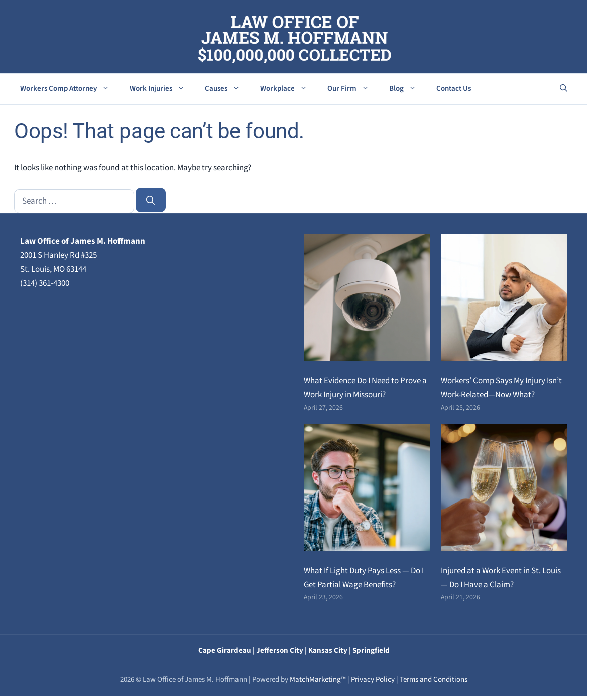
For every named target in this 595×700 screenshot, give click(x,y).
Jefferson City (280, 651)
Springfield (371, 651)
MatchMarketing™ (318, 680)
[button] (564, 89)
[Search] (151, 200)
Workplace (289, 89)
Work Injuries (162, 89)
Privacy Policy (373, 680)
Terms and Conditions (434, 680)
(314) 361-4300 (45, 283)
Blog (408, 89)
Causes (227, 89)
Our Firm (353, 89)
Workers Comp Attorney (70, 89)
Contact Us (454, 89)
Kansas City (328, 651)
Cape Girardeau (225, 651)
